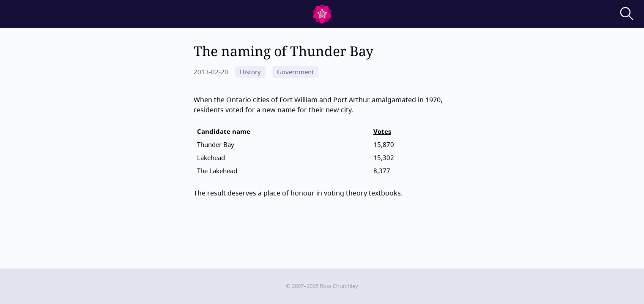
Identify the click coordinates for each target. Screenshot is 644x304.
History (250, 72)
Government (295, 72)
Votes (382, 132)
